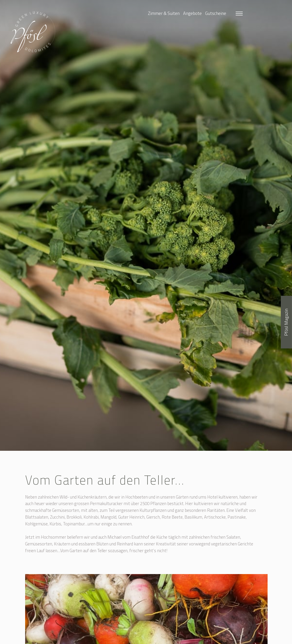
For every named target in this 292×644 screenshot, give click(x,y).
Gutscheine (216, 13)
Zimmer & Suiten (164, 13)
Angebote (192, 13)
